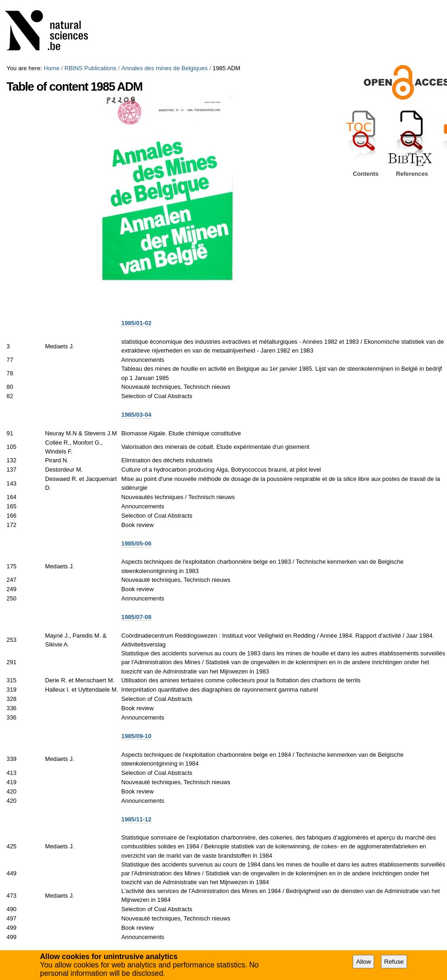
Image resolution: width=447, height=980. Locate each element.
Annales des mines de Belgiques (164, 68)
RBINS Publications (91, 68)
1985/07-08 (136, 617)
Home (52, 68)
